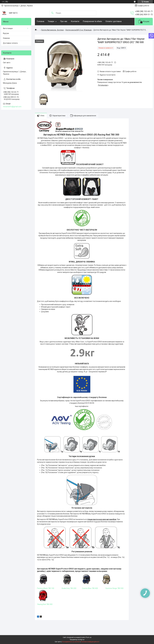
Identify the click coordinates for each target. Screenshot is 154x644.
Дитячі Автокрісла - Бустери (52, 30)
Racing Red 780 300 (45, 604)
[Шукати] (52, 13)
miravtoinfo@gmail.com (12, 107)
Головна (40, 21)
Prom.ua (89, 637)
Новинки (6, 38)
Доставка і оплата (10, 43)
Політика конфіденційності (90, 642)
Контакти (75, 21)
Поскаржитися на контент (71, 642)
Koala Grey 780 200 (69, 588)
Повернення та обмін (92, 21)
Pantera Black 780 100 (46, 588)
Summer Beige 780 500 (115, 588)
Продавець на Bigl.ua (77, 640)
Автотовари (8, 28)
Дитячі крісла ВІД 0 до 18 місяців (78, 30)
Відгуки (6, 33)
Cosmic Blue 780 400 (90, 588)
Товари (51, 21)
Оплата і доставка (114, 21)
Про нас (64, 21)
